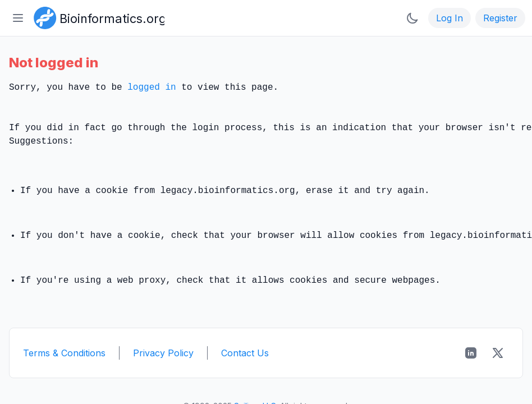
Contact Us (245, 353)
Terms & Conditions (64, 353)
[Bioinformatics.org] (97, 17)
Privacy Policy (163, 353)
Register (500, 18)
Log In (450, 18)
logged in (152, 88)
